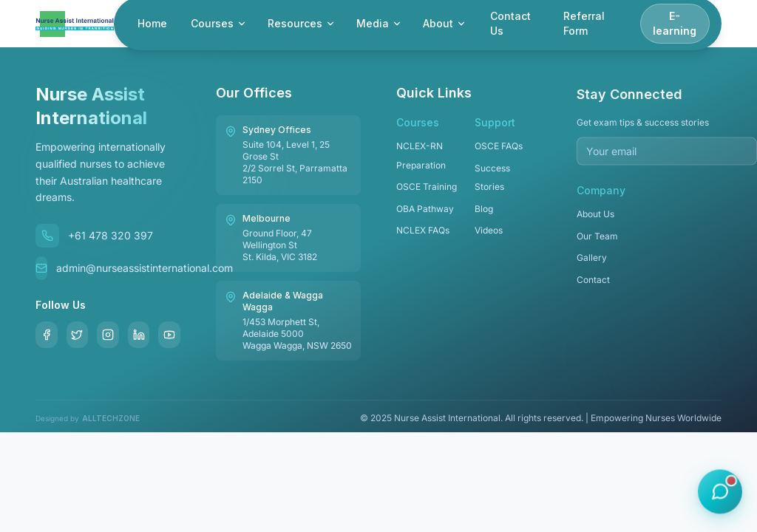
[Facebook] (47, 335)
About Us (595, 221)
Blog (484, 213)
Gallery (592, 264)
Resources (302, 23)
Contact (593, 286)
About (445, 23)
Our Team (597, 243)
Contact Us (510, 23)
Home (152, 23)
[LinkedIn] (139, 335)
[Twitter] (78, 335)
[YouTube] (169, 335)
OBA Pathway (425, 213)
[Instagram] (108, 335)
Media (379, 23)
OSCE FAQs (499, 150)
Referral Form (584, 23)
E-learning (675, 23)
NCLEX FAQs (423, 235)
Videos (489, 235)
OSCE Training (427, 191)
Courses (219, 23)
